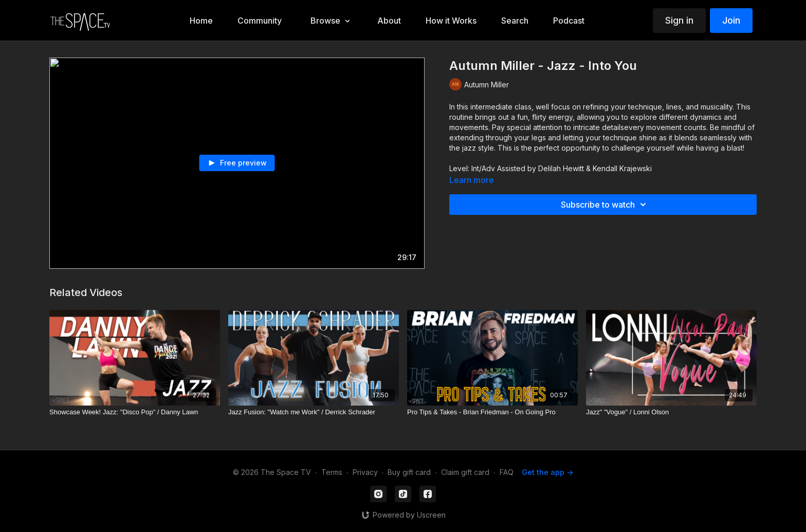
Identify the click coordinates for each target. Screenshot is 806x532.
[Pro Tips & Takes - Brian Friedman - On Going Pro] (492, 412)
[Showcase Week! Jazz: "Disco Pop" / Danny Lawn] (135, 412)
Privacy (365, 472)
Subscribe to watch (605, 205)
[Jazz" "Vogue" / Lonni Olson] (671, 412)
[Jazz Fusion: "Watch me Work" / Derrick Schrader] (314, 412)
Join (731, 20)
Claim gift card (465, 472)
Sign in (679, 20)
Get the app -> (547, 472)
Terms (332, 472)
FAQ (507, 472)
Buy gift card (409, 472)
